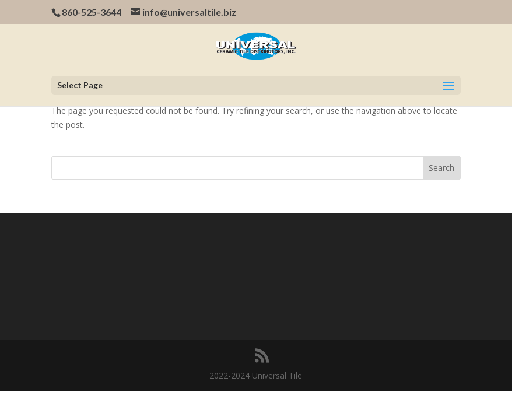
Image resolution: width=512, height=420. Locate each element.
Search (441, 168)
